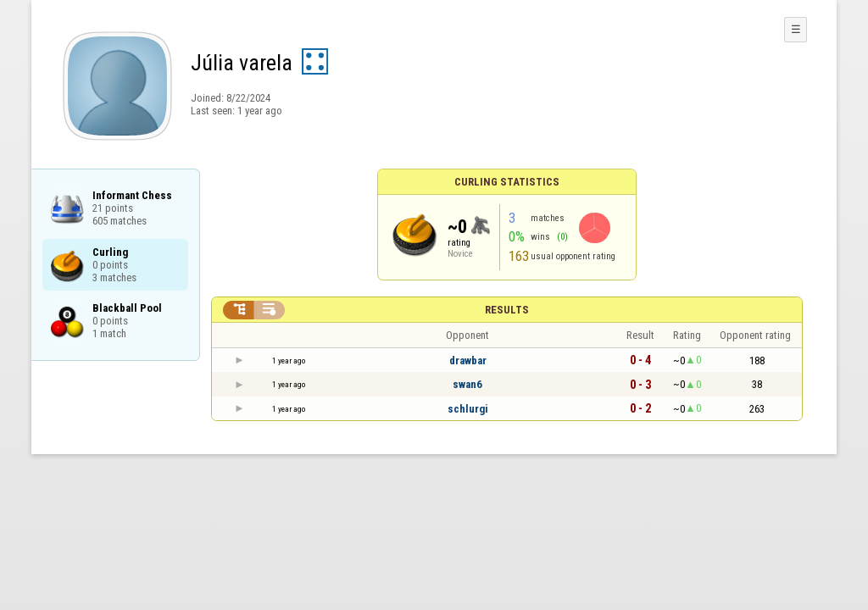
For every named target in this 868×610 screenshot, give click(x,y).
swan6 (467, 384)
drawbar (468, 360)
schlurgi (468, 409)
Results (507, 310)
